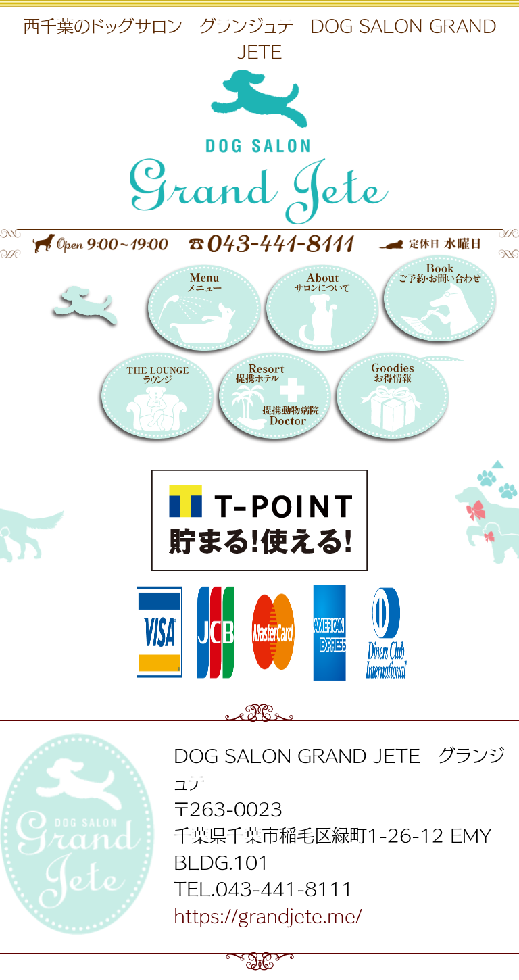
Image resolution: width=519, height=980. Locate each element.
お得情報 (391, 400)
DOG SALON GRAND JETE (108, 312)
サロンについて (320, 312)
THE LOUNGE (155, 400)
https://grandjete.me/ (268, 915)
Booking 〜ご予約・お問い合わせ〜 (438, 308)
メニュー (202, 312)
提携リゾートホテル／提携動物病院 (273, 400)
